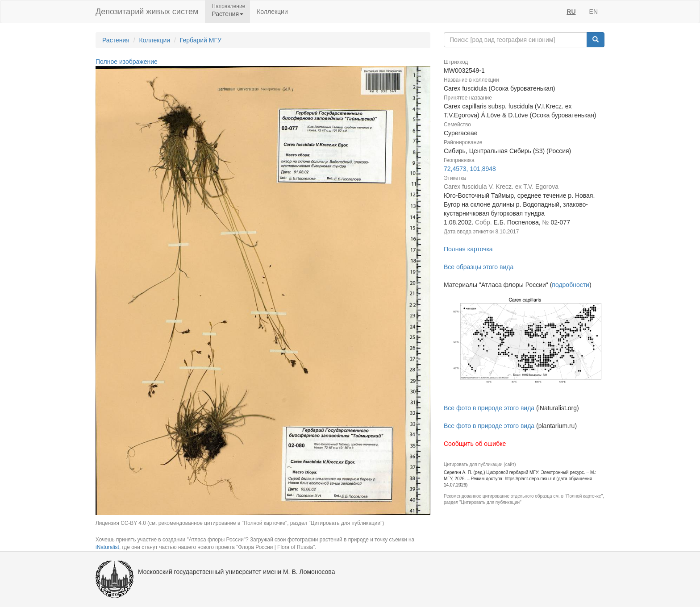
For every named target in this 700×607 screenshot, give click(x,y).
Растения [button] (227, 14)
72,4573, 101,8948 (470, 169)
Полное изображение (127, 62)
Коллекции (272, 12)
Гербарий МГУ (201, 40)
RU (571, 12)
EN (594, 12)
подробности (571, 285)
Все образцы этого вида (479, 267)
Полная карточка (468, 249)
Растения (116, 40)
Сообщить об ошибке (475, 444)
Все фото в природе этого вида (489, 408)
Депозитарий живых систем (147, 12)
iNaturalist (107, 547)
